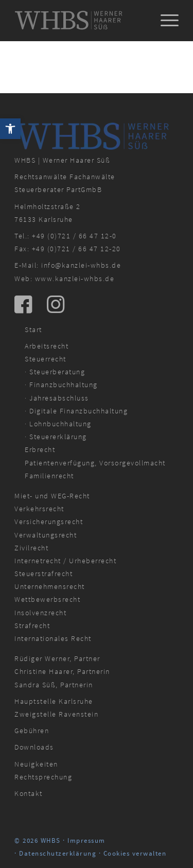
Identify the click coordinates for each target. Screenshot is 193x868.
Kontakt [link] (29, 793)
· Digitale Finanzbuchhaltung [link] (76, 411)
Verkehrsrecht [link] (39, 509)
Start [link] (33, 329)
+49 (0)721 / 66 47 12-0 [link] (74, 236)
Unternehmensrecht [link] (50, 586)
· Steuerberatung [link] (55, 372)
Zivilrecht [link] (31, 548)
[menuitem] (164, 21)
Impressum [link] (86, 840)
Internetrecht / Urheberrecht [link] (65, 561)
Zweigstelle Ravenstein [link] (56, 714)
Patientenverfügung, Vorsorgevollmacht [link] (95, 463)
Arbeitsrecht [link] (47, 346)
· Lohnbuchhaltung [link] (58, 424)
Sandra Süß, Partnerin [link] (54, 685)
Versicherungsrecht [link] (49, 522)
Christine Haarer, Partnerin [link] (62, 671)
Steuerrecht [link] (46, 359)
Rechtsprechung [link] (43, 777)
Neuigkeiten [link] (36, 764)
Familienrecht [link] (49, 476)
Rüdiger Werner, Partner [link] (57, 658)
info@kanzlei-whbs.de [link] (81, 265)
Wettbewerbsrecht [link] (47, 599)
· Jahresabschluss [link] (57, 398)
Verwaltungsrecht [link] (46, 535)
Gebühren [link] (32, 731)
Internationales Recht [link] (53, 638)
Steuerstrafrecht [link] (43, 574)
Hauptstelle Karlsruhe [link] (54, 701)
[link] (10, 129)
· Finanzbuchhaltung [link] (61, 385)
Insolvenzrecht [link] (40, 613)
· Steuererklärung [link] (56, 437)
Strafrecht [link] (32, 626)
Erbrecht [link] (40, 449)
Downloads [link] (34, 747)
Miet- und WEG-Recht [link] (52, 496)
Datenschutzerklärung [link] (58, 853)
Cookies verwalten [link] (135, 853)
